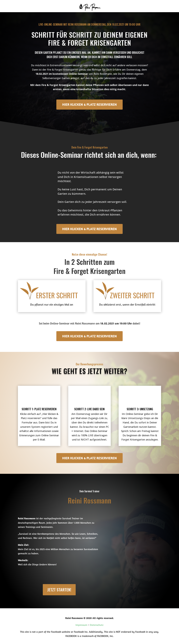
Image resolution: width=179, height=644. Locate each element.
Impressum (81, 625)
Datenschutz (97, 625)
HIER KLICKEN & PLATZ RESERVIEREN (89, 104)
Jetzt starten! (59, 590)
